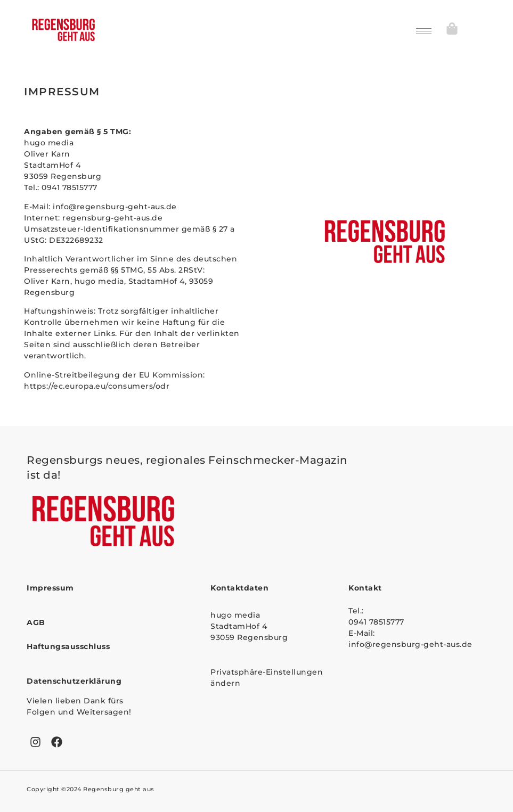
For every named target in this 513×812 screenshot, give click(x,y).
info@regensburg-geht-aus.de (116, 207)
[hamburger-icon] (424, 31)
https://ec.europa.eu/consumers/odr (97, 386)
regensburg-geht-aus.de (112, 218)
